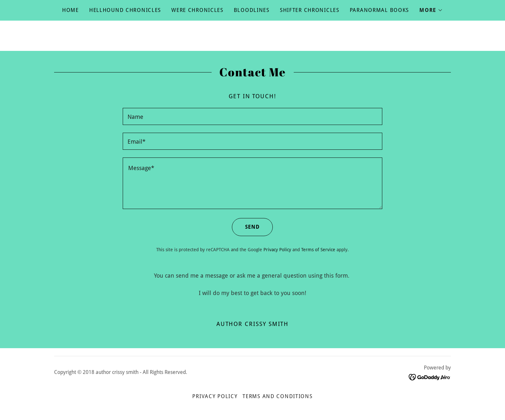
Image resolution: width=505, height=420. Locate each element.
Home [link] (71, 10)
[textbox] (252, 116)
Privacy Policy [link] (277, 250)
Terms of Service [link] (318, 250)
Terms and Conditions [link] (277, 396)
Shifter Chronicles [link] (310, 10)
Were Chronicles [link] (197, 10)
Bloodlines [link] (252, 10)
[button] (431, 10)
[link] (430, 377)
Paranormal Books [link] (379, 10)
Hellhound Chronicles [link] (125, 10)
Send (246, 227)
